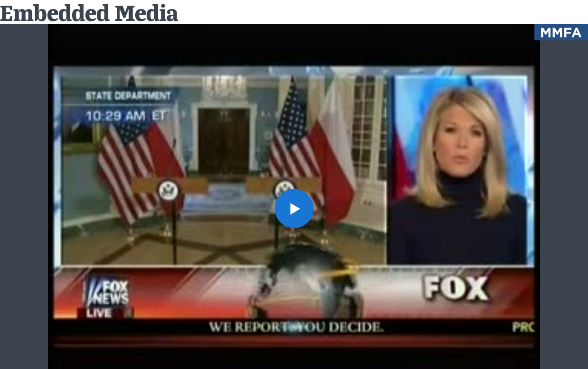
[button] (294, 208)
